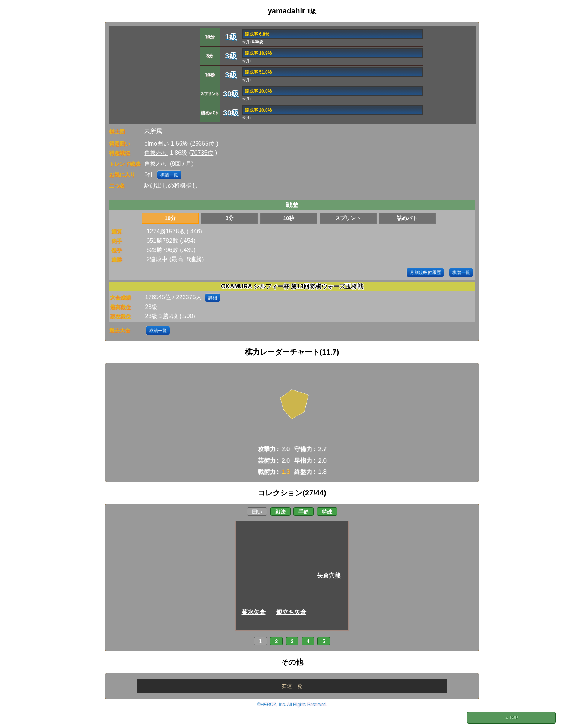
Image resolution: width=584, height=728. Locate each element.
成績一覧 (158, 331)
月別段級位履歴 (425, 272)
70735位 (202, 153)
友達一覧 (292, 686)
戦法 (280, 512)
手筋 (304, 512)
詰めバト (407, 218)
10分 (170, 218)
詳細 (213, 298)
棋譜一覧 (169, 175)
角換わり (156, 153)
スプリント (348, 218)
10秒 (289, 218)
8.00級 (257, 42)
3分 (229, 218)
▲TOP (511, 718)
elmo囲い (157, 143)
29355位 (204, 143)
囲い (257, 512)
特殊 (327, 512)
